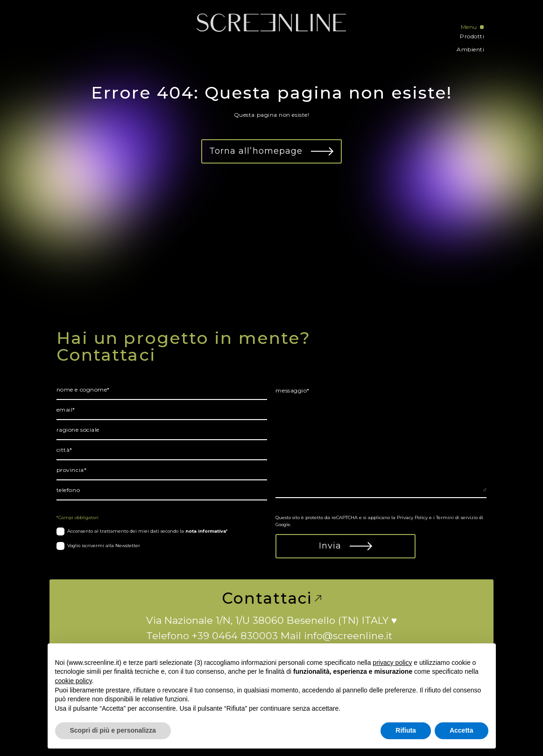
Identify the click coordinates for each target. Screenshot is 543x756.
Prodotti (472, 36)
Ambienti (470, 49)
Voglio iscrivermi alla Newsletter (104, 546)
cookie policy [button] (74, 681)
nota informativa (206, 531)
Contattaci (271, 598)
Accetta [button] (462, 730)
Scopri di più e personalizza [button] (113, 730)
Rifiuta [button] (406, 730)
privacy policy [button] (392, 663)
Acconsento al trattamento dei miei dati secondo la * (148, 531)
